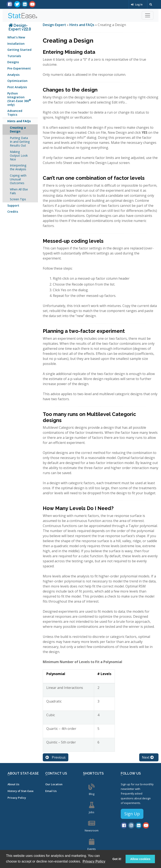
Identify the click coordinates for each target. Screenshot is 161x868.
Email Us (51, 791)
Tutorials (14, 56)
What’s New (16, 37)
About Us (13, 784)
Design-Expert (55, 25)
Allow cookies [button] (140, 859)
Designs (13, 62)
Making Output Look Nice (19, 155)
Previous (56, 757)
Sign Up (132, 814)
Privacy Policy (17, 798)
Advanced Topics (15, 113)
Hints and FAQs (19, 121)
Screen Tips (18, 199)
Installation (16, 44)
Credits (13, 212)
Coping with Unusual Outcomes (18, 179)
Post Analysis (17, 87)
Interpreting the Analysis (18, 167)
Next (148, 757)
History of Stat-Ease (21, 791)
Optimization (17, 81)
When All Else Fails (19, 191)
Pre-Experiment (19, 68)
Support (13, 205)
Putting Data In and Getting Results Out (20, 142)
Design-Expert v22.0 (20, 27)
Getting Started (19, 50)
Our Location (54, 784)
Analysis (13, 75)
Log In (137, 5)
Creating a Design (18, 129)
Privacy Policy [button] (94, 861)
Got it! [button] (117, 859)
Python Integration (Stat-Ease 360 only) (19, 99)
